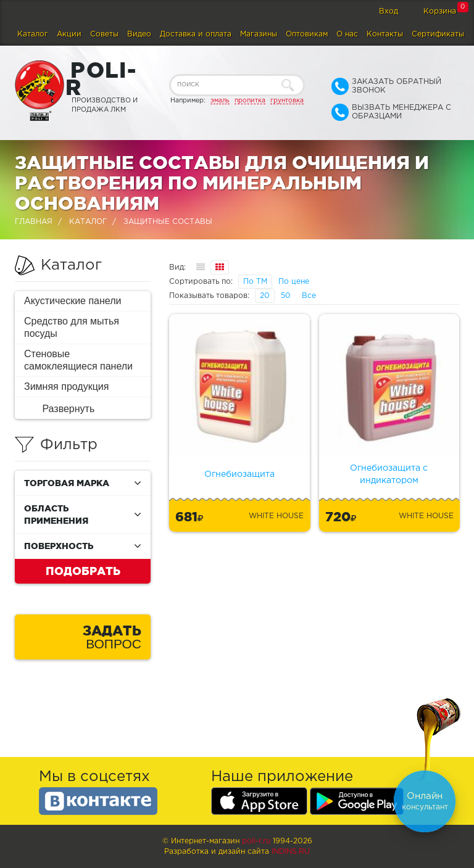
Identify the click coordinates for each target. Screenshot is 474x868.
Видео (139, 34)
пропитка (250, 101)
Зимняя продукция (66, 386)
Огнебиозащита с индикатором (389, 474)
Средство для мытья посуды (72, 327)
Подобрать (83, 571)
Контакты (385, 34)
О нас (347, 34)
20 (265, 296)
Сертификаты (438, 34)
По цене (294, 282)
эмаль (220, 101)
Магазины (259, 34)
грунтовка (287, 101)
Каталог (33, 34)
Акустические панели (73, 301)
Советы (104, 34)
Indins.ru (291, 852)
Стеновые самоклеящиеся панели (78, 360)
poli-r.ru (256, 841)
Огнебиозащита (239, 474)
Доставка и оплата (196, 34)
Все (309, 296)
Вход (389, 11)
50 (286, 296)
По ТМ (255, 282)
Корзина (440, 11)
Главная (34, 222)
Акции (69, 34)
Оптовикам (307, 34)
